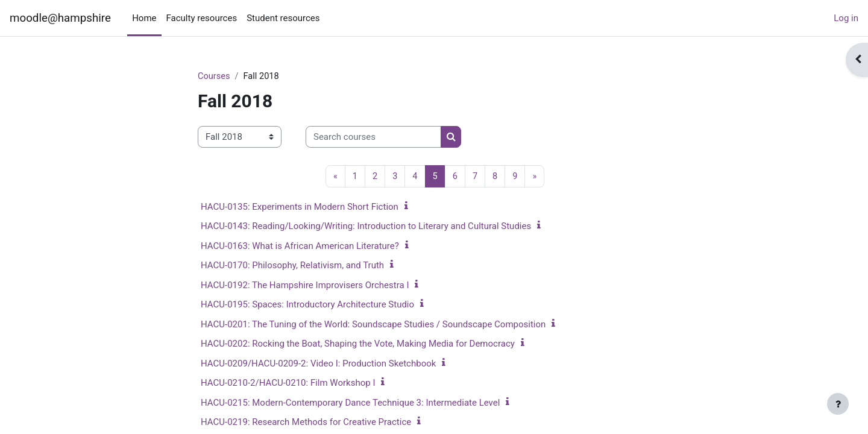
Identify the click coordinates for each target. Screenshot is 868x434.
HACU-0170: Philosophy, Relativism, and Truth (292, 266)
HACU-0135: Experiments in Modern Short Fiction (300, 207)
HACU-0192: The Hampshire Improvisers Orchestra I (305, 286)
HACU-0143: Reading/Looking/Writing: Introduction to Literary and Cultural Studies (366, 227)
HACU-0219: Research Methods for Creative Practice (306, 423)
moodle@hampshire (60, 18)
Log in (846, 18)
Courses (214, 77)
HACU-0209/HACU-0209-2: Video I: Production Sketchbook (318, 364)
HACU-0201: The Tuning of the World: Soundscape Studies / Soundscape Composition (373, 325)
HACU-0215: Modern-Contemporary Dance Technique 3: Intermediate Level (350, 403)
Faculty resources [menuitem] (202, 18)
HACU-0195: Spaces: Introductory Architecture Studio (307, 305)
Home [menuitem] (144, 18)
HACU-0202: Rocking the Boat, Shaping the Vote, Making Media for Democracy (358, 344)
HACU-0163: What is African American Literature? (300, 247)
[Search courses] (373, 138)
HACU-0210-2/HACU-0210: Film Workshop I (288, 383)
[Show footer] (838, 404)
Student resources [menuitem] (283, 18)
